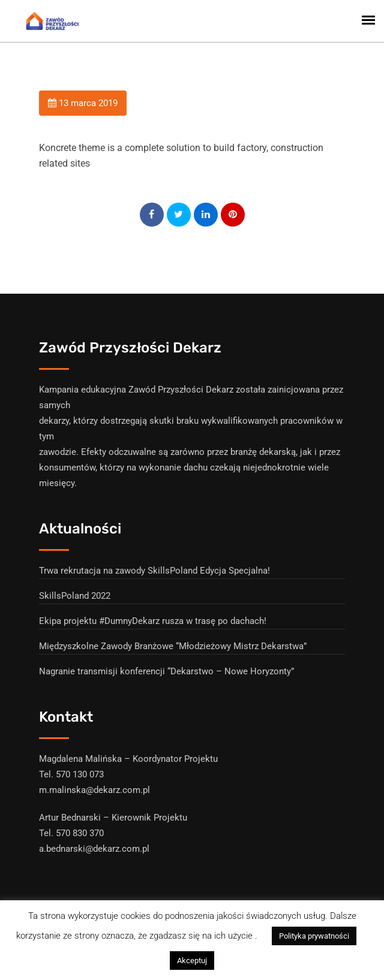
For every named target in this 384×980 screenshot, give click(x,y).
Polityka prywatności (314, 936)
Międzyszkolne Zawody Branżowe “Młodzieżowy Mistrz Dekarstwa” (173, 646)
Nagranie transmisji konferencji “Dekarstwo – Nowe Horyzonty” (166, 671)
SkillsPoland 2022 (75, 596)
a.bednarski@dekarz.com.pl (94, 849)
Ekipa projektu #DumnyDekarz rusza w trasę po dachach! (153, 621)
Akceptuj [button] (192, 961)
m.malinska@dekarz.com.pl (94, 790)
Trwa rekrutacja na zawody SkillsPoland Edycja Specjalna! (154, 571)
